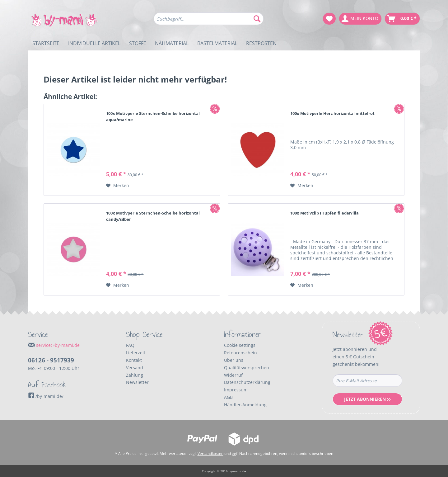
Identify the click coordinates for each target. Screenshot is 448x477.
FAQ (130, 345)
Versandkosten (210, 453)
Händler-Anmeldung (245, 405)
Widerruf (233, 375)
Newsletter (137, 382)
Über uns (234, 360)
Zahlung (135, 375)
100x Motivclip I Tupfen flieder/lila (324, 213)
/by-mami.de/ (46, 396)
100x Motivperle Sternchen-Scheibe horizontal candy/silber (153, 216)
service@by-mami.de (58, 345)
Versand (135, 368)
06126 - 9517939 (51, 360)
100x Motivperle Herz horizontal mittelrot (332, 113)
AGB (228, 397)
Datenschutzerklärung (247, 382)
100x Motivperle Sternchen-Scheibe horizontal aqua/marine (153, 116)
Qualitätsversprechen (247, 368)
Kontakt (134, 360)
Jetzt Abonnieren (367, 399)
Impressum (236, 390)
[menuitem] (209, 22)
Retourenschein (240, 353)
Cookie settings (240, 345)
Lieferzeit (136, 353)
